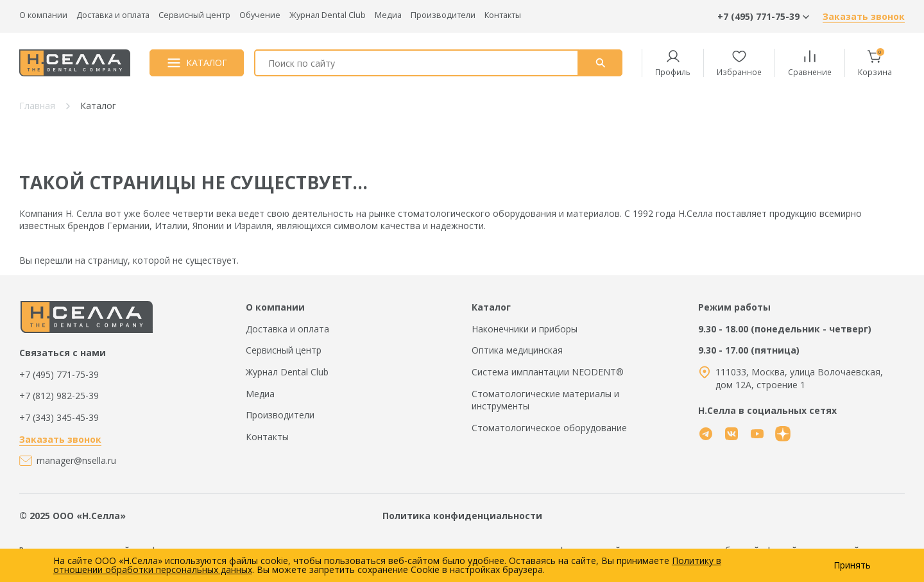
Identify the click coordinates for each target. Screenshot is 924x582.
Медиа (388, 15)
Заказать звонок (864, 16)
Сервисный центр (194, 15)
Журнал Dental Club (328, 15)
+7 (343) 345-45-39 (59, 417)
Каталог (491, 307)
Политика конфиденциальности (462, 516)
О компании (43, 15)
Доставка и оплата (113, 15)
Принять (852, 565)
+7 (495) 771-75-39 (59, 374)
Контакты (503, 15)
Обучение (260, 15)
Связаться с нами (63, 353)
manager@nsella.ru (76, 460)
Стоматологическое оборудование (549, 428)
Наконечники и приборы (525, 329)
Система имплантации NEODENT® (548, 372)
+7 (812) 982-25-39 (59, 396)
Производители (443, 15)
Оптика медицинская (517, 350)
